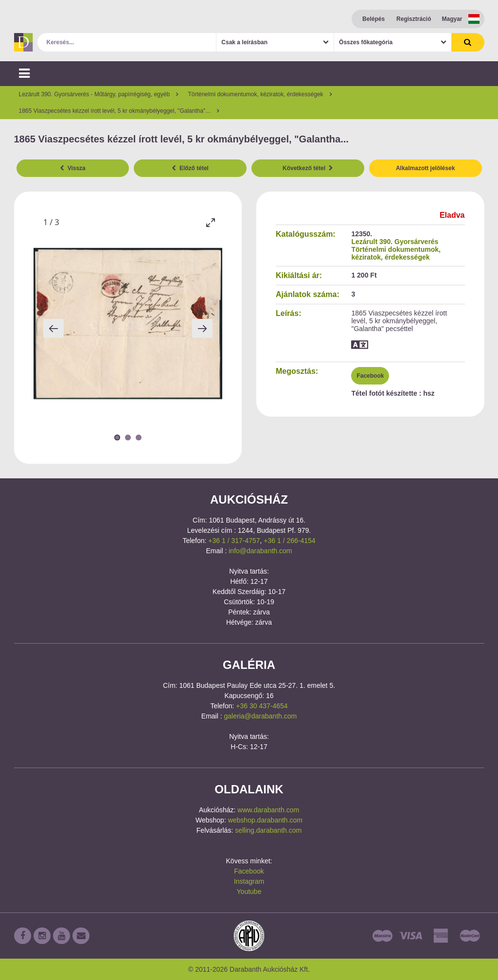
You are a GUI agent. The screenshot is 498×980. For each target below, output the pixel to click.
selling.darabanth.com (268, 830)
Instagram (249, 881)
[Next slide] (202, 328)
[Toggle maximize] (210, 222)
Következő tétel (308, 168)
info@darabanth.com (260, 551)
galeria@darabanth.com (261, 716)
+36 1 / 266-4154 (289, 541)
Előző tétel (190, 168)
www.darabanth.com (268, 810)
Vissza (73, 168)
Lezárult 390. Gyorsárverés (395, 242)
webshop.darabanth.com (265, 820)
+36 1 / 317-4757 (234, 541)
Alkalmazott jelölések (425, 168)
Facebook (370, 376)
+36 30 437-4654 (262, 706)
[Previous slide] (53, 328)
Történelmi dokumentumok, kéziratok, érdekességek (396, 253)
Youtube (249, 892)
